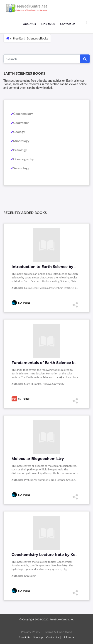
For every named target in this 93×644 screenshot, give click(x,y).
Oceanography (23, 159)
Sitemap (38, 637)
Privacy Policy (30, 632)
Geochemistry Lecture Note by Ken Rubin (51, 555)
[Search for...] (42, 59)
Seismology (21, 168)
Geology (19, 132)
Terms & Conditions (58, 632)
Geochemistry (23, 114)
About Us (29, 24)
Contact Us (68, 24)
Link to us (48, 24)
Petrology (20, 150)
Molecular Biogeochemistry (38, 459)
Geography (21, 123)
